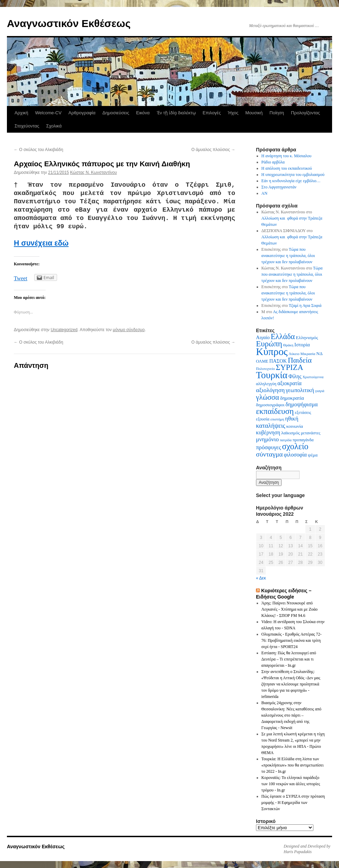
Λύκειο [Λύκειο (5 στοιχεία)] (294, 354)
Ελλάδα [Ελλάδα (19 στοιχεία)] (283, 336)
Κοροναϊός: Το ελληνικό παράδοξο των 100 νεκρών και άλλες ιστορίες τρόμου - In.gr (291, 784)
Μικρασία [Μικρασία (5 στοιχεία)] (308, 354)
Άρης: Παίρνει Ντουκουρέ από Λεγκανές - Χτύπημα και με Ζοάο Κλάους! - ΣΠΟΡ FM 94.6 (290, 609)
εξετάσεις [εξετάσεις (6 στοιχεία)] (303, 413)
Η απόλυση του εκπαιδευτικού (287, 168)
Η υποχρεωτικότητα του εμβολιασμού (293, 175)
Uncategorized (64, 330)
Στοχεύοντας (27, 126)
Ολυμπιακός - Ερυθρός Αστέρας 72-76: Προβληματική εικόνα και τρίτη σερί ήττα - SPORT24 (292, 640)
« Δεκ (261, 578)
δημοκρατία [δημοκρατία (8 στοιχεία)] (292, 398)
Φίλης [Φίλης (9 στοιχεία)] (295, 376)
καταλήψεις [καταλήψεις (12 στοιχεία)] (271, 426)
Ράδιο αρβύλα (273, 162)
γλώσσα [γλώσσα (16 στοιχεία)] (268, 397)
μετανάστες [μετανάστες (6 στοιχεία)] (311, 433)
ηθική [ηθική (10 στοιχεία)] (292, 419)
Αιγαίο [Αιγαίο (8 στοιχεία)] (263, 337)
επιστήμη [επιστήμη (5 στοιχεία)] (277, 419)
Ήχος (233, 113)
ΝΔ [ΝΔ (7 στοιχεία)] (319, 353)
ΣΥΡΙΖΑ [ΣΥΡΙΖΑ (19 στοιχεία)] (289, 367)
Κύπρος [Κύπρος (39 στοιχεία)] (272, 352)
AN (264, 193)
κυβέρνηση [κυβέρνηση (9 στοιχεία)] (268, 432)
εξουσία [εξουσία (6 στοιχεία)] (263, 419)
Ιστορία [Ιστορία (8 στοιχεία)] (302, 345)
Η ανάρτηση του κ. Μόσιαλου (287, 156)
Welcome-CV (48, 113)
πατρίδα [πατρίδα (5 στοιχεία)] (286, 440)
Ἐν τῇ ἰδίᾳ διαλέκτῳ (176, 113)
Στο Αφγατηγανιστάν (279, 187)
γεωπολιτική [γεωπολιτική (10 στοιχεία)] (300, 390)
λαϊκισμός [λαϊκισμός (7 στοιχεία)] (291, 433)
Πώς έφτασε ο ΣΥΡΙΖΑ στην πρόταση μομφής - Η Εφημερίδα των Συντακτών (293, 803)
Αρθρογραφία (82, 113)
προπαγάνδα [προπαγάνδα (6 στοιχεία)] (303, 440)
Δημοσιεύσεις (116, 113)
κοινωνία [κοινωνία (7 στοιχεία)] (295, 426)
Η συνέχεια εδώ (41, 243)
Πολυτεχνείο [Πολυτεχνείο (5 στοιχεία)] (265, 369)
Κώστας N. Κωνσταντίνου (93, 172)
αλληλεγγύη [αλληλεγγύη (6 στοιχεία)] (266, 384)
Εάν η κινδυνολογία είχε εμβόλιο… (291, 181)
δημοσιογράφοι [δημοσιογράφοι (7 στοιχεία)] (270, 405)
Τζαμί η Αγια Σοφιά (305, 305)
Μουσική (254, 113)
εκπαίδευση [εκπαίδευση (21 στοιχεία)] (275, 411)
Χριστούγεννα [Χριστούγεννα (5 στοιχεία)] (313, 377)
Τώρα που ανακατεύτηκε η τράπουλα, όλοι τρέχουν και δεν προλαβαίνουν (288, 256)
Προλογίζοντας (305, 113)
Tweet (21, 278)
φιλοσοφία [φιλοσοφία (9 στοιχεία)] (295, 455)
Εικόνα (143, 113)
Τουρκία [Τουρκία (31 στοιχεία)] (272, 375)
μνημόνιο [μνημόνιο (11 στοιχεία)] (267, 439)
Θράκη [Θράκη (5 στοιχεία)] (288, 345)
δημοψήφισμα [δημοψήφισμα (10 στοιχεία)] (301, 404)
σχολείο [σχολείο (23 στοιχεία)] (295, 446)
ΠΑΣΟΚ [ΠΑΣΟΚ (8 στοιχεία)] (278, 361)
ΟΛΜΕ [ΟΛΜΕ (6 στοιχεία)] (262, 361)
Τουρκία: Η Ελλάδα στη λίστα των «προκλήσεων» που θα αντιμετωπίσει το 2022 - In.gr (293, 765)
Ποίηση (277, 113)
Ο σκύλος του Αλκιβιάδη (39, 150)
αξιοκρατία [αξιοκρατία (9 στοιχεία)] (290, 383)
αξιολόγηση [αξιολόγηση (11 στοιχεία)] (270, 390)
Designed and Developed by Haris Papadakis (307, 849)
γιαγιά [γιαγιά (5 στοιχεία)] (320, 391)
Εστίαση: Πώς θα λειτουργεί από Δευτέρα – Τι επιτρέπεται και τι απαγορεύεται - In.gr (289, 659)
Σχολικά (54, 126)
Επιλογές (212, 113)
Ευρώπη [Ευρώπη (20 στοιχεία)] (269, 344)
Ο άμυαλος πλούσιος (213, 150)
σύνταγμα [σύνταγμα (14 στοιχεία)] (269, 454)
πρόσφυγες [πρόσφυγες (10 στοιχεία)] (268, 447)
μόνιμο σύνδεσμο (129, 330)
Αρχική (21, 113)
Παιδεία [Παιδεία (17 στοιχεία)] (300, 360)
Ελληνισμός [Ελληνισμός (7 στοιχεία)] (307, 338)
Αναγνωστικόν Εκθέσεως (69, 23)
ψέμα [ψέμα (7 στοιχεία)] (313, 455)
